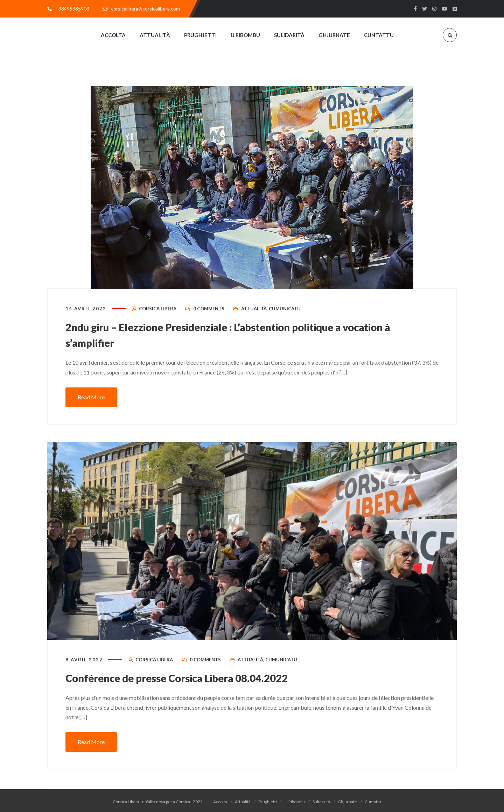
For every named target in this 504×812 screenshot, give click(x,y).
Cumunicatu (285, 310)
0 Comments (209, 310)
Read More (91, 398)
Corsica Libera (158, 310)
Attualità (254, 310)
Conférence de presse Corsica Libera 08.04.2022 (181, 679)
